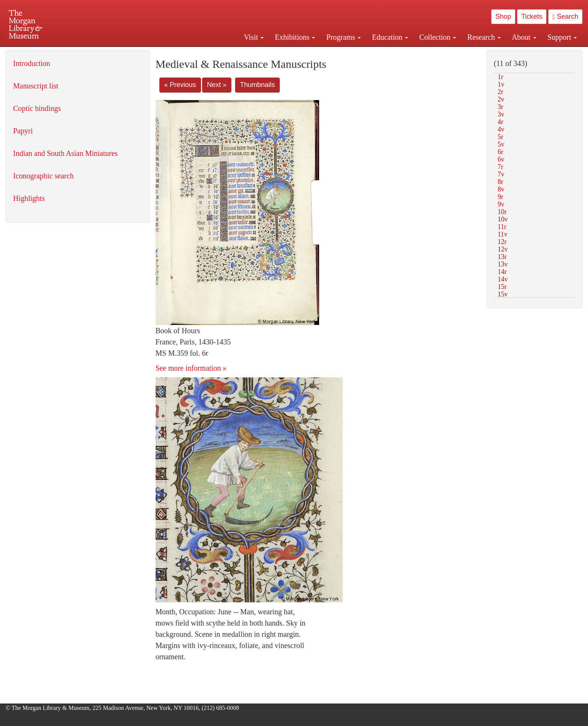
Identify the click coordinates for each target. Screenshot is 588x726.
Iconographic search (43, 176)
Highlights (29, 198)
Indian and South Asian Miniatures (65, 153)
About (524, 37)
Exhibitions (295, 37)
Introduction (32, 63)
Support (562, 37)
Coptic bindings (37, 108)
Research (484, 37)
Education (390, 37)
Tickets (532, 16)
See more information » (191, 368)
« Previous (180, 85)
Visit (254, 37)
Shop (503, 16)
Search (565, 16)
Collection (438, 37)
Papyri (23, 131)
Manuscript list (36, 86)
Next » (217, 85)
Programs (343, 37)
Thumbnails (257, 85)
